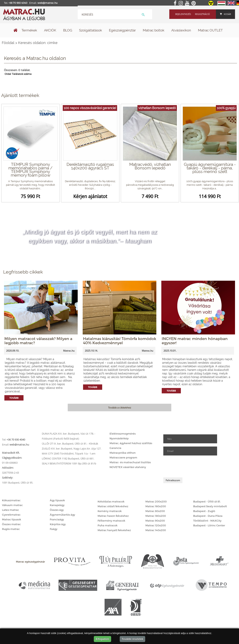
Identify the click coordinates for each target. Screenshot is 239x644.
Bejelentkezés (183, 14)
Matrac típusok (12, 519)
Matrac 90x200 (155, 521)
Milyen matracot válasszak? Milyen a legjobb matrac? (38, 341)
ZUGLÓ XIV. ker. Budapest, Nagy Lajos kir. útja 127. (72, 449)
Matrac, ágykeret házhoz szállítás (131, 443)
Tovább (14, 398)
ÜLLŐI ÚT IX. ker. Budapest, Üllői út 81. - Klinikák (70, 444)
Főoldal (8, 43)
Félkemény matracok (111, 521)
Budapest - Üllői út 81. (207, 501)
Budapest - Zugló (204, 511)
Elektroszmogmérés (123, 434)
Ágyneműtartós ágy (62, 515)
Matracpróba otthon (123, 453)
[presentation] (194, 466)
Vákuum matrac (12, 505)
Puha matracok (108, 525)
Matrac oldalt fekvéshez (113, 506)
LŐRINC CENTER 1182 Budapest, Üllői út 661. (68, 458)
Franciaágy (57, 519)
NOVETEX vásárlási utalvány (128, 467)
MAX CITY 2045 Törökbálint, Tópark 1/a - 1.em (69, 453)
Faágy (54, 529)
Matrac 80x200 (155, 511)
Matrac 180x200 (156, 516)
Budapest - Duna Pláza (208, 516)
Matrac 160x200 (156, 506)
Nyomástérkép (119, 438)
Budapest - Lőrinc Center (209, 525)
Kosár (225, 14)
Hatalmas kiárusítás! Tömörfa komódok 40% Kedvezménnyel (120, 341)
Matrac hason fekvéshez (113, 516)
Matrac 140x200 (156, 530)
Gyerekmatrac (11, 515)
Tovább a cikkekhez (120, 408)
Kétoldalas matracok (111, 501)
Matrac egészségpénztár (30, 562)
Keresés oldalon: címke (38, 43)
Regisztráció (202, 14)
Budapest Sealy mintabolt (210, 506)
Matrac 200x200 (156, 501)
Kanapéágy (57, 505)
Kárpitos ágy (58, 524)
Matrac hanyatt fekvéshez (114, 530)
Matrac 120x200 (156, 525)
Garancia (115, 448)
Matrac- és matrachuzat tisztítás (130, 462)
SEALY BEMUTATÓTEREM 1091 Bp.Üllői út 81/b (69, 463)
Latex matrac (10, 510)
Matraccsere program (123, 457)
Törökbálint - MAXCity (207, 521)
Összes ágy (57, 510)
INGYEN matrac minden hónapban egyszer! (195, 341)
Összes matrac (11, 524)
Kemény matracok (110, 511)
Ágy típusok (57, 500)
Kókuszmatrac (11, 500)
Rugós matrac (11, 529)
